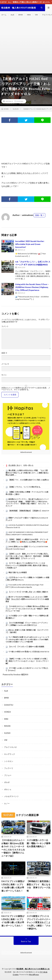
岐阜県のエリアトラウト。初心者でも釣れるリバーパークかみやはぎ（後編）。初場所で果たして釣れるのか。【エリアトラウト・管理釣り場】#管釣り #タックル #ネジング (27, 502)
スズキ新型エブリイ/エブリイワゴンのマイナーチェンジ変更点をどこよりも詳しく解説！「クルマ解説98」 (39, 922)
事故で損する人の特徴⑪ (18, 572)
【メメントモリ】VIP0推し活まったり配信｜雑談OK (28, 592)
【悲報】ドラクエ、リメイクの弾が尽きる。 (25, 487)
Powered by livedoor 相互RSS (16, 675)
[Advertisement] (26, 46)
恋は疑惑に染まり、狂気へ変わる (21, 465)
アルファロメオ (10, 747)
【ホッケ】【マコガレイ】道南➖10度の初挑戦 (26, 647)
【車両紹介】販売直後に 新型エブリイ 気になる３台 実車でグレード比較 (39, 886)
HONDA (7, 712)
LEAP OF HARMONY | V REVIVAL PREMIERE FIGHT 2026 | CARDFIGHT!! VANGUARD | (27, 533)
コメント (5, 326)
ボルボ (7, 782)
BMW (21, 15)
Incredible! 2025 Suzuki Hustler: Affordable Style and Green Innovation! (30, 244)
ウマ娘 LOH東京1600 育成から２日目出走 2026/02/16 (29, 652)
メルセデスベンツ (11, 796)
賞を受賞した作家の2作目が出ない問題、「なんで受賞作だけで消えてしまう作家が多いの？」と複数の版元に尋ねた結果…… (27, 473)
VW (36, 15)
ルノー (7, 803)
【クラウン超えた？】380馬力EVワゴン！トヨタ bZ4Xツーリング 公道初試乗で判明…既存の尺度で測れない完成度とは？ (27, 565)
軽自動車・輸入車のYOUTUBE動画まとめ (33, 969)
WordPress (34, 974)
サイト (4, 375)
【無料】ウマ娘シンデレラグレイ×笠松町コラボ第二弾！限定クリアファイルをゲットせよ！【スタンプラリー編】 (27, 661)
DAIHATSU (9, 705)
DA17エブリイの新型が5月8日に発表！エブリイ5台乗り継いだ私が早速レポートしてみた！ (13, 886)
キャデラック (10, 754)
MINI (29, 15)
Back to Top (26, 941)
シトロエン (9, 761)
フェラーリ (9, 768)
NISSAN (7, 726)
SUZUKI (20, 101)
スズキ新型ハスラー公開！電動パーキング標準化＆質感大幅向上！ (39, 843)
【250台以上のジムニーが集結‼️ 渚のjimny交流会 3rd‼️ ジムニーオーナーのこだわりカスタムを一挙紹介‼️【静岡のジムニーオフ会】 (27, 609)
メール (5, 364)
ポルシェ (8, 789)
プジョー (8, 775)
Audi (12, 15)
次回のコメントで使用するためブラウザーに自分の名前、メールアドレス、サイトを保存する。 (26, 389)
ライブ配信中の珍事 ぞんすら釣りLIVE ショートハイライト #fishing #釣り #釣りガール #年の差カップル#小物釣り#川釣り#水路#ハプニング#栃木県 (27, 639)
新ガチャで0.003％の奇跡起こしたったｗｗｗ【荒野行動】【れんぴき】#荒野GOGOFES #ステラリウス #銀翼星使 (27, 599)
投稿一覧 (39, 215)
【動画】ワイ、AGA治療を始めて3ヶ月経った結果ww (29, 480)
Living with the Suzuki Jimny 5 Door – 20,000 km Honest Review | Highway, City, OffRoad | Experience (32, 287)
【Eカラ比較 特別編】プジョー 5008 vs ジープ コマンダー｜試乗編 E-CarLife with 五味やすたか (27, 624)
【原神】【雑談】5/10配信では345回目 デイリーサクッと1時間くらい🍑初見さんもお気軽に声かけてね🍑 (27, 541)
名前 (4, 353)
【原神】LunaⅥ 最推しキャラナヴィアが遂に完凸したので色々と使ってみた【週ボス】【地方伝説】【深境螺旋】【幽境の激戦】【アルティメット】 (27, 556)
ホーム (4, 15)
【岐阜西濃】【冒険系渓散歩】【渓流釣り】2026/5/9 (29, 511)
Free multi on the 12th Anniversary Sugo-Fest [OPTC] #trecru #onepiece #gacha (24, 586)
